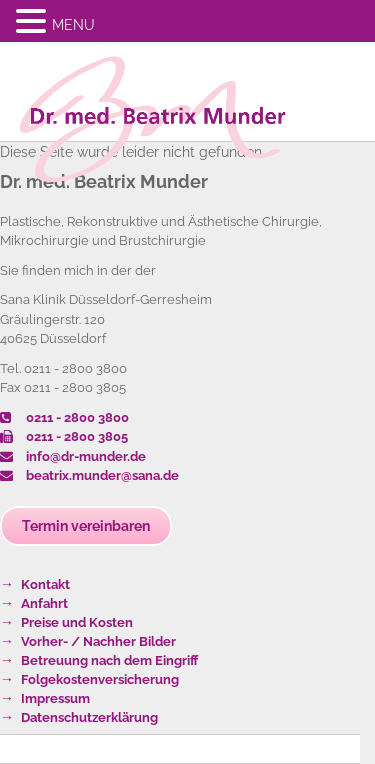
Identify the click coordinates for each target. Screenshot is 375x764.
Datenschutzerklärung (89, 717)
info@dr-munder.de (73, 456)
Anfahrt (44, 603)
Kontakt (45, 584)
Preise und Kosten (77, 622)
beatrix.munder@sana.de (89, 475)
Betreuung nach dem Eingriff (109, 660)
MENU (73, 25)
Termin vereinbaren (86, 526)
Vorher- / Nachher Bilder (98, 641)
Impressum (55, 698)
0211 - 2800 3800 (64, 417)
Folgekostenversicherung (100, 679)
